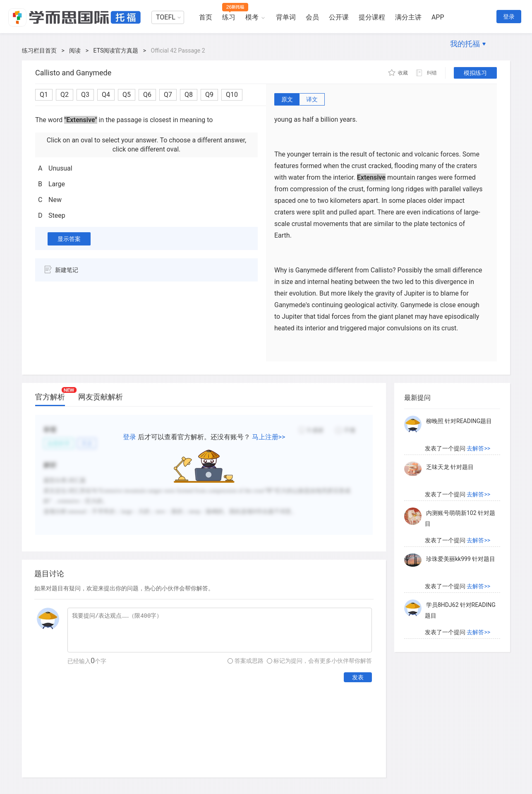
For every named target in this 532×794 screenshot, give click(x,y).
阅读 (75, 51)
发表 (358, 677)
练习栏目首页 (39, 51)
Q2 (65, 95)
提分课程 (372, 17)
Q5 (127, 95)
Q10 (232, 95)
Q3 (85, 95)
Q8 (189, 95)
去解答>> (478, 448)
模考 (252, 17)
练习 (229, 17)
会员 (312, 17)
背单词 (286, 17)
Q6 (147, 95)
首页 (206, 17)
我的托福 (465, 44)
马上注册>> (269, 437)
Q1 (44, 95)
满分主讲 (408, 17)
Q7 (168, 95)
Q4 (106, 95)
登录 (509, 17)
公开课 (339, 17)
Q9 (209, 95)
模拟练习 (475, 73)
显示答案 (69, 239)
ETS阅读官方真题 (116, 51)
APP (438, 17)
